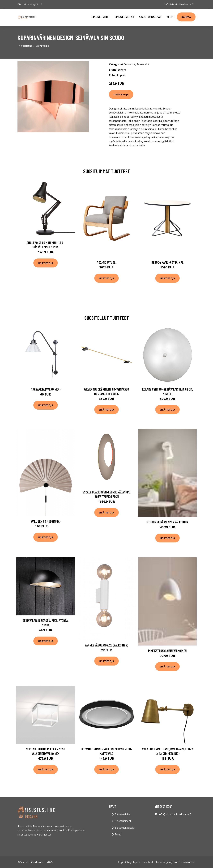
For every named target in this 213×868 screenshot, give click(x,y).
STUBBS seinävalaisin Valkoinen (167, 522)
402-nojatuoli (106, 262)
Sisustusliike (101, 17)
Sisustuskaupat (150, 17)
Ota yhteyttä (133, 862)
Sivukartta (188, 862)
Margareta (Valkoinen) (46, 389)
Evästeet (148, 862)
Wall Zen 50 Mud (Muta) (46, 521)
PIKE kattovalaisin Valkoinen (167, 651)
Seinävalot (42, 46)
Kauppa (186, 17)
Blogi (170, 17)
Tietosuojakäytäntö (167, 862)
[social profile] (41, 4)
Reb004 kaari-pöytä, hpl (167, 262)
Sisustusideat (124, 17)
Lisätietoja (121, 94)
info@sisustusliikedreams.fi (179, 4)
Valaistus (27, 46)
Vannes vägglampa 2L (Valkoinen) (106, 645)
